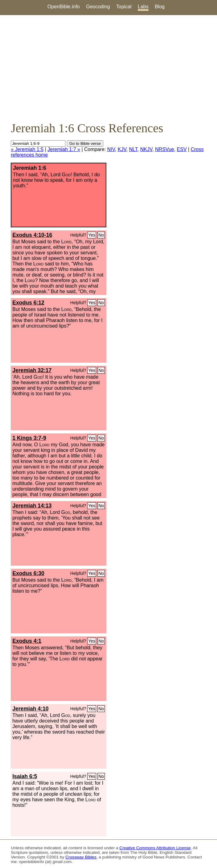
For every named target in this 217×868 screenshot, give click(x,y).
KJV (122, 149)
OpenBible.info (64, 7)
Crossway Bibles (81, 857)
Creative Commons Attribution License (155, 848)
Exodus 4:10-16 (32, 235)
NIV (111, 149)
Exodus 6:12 (28, 303)
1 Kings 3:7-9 (29, 438)
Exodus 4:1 (27, 641)
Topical (124, 7)
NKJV (146, 149)
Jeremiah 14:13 (32, 506)
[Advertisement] (108, 68)
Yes (92, 235)
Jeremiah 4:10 (30, 709)
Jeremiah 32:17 (32, 370)
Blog (160, 7)
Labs (143, 7)
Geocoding (98, 7)
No (101, 235)
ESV (182, 149)
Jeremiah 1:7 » (64, 149)
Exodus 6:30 (28, 573)
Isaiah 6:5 (25, 776)
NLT (133, 149)
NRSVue (165, 149)
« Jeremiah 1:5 (27, 149)
